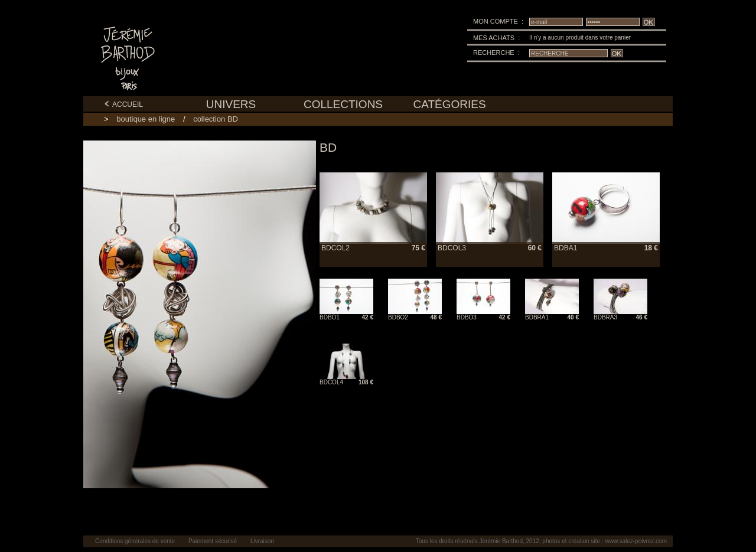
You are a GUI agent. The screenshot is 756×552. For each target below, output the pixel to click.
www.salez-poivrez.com (636, 541)
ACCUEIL (123, 104)
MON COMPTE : (498, 21)
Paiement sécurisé (213, 541)
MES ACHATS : (496, 38)
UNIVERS (231, 104)
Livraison (262, 541)
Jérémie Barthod (501, 541)
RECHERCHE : (496, 53)
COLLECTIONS (343, 104)
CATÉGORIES (449, 104)
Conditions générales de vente (135, 541)
